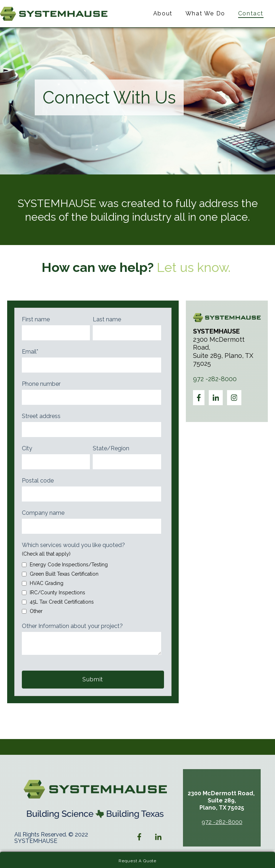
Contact (251, 13)
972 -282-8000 (215, 379)
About (163, 13)
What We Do (205, 13)
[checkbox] (91, 587)
